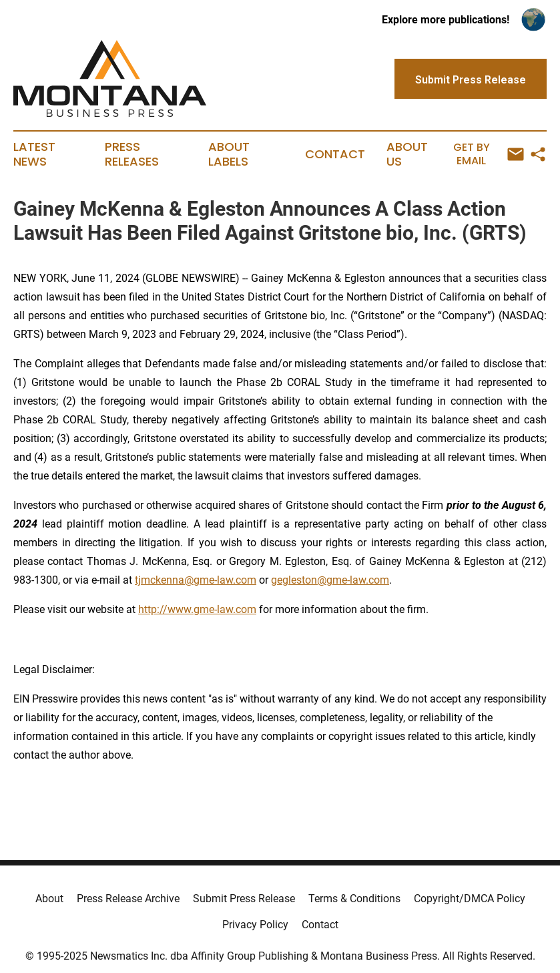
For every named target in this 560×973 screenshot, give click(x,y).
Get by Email (489, 154)
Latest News (34, 154)
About (49, 899)
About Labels (229, 154)
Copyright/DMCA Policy (470, 899)
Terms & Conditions (354, 899)
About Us (407, 154)
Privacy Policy (255, 925)
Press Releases (132, 154)
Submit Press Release (244, 899)
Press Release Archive (128, 899)
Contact (335, 154)
